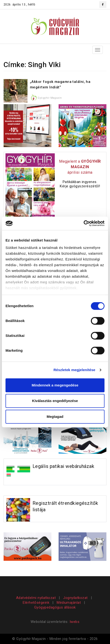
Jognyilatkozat (75, 598)
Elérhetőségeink (36, 603)
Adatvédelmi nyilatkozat (36, 598)
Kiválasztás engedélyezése (55, 401)
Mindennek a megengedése (55, 385)
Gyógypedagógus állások (55, 607)
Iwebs (74, 622)
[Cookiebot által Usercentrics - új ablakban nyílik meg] (84, 223)
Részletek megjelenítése (74, 370)
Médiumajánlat (69, 603)
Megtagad (55, 417)
